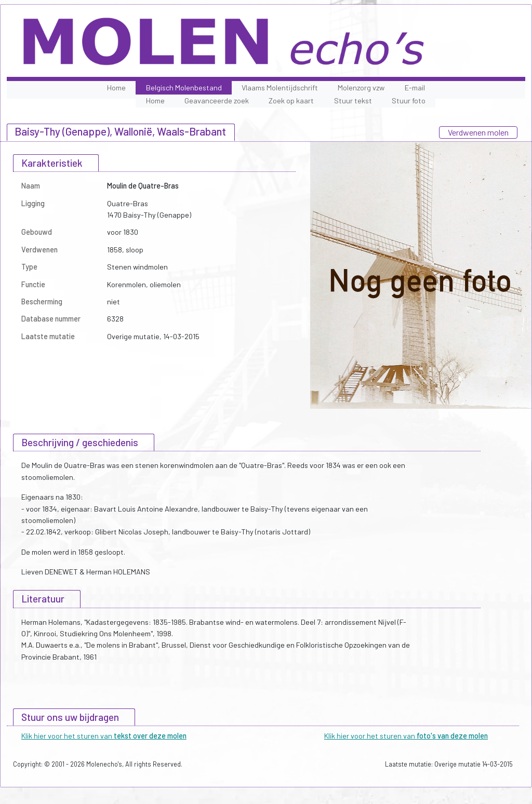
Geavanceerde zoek (217, 100)
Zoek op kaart (291, 100)
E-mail (415, 88)
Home (116, 88)
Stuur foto (409, 100)
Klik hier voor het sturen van (104, 736)
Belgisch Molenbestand (184, 88)
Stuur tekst (353, 100)
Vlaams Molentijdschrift (280, 88)
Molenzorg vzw (361, 88)
